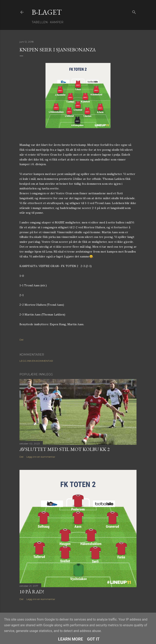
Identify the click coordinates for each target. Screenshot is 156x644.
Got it (93, 639)
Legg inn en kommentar (36, 361)
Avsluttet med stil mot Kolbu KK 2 (65, 449)
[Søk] (134, 11)
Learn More (71, 639)
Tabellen (40, 22)
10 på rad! (32, 592)
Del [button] (21, 340)
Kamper (57, 22)
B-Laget (47, 12)
